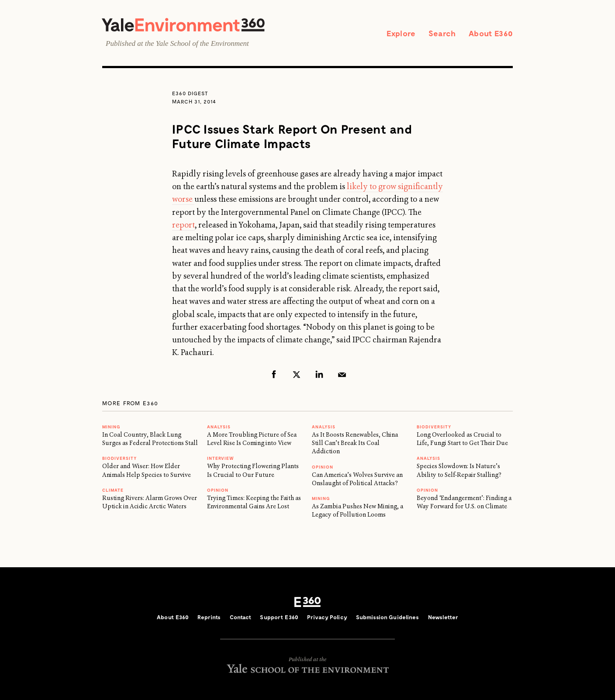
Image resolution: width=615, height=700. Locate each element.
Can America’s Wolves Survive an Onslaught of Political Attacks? (357, 479)
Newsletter (443, 617)
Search (442, 33)
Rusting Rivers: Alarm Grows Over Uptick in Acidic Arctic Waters (150, 502)
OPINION (218, 490)
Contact (241, 617)
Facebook (274, 374)
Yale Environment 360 (183, 25)
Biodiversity (119, 458)
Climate (113, 490)
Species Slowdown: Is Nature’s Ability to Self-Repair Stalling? (459, 470)
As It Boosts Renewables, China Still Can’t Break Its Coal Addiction (355, 443)
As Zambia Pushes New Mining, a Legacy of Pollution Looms (358, 510)
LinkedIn (319, 374)
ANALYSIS (219, 427)
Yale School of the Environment (202, 43)
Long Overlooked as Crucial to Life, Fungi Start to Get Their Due (462, 439)
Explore (401, 33)
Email (342, 374)
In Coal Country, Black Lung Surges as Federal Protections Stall (150, 439)
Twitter (297, 374)
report (183, 225)
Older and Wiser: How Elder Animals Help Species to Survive (147, 470)
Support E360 (279, 617)
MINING (111, 427)
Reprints (209, 617)
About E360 (491, 33)
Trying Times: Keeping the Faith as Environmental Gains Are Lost (254, 502)
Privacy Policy (327, 617)
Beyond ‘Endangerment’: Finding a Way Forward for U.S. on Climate (464, 502)
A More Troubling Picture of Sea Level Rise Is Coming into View (252, 439)
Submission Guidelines (388, 617)
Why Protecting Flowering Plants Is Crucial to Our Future (253, 470)
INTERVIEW (221, 458)
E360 (307, 602)
